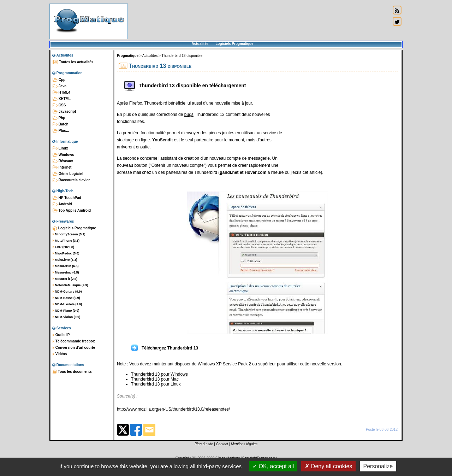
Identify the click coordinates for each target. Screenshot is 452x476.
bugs (189, 114)
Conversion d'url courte (74, 348)
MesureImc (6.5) (66, 272)
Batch (61, 124)
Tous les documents (72, 372)
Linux (60, 148)
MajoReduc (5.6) (66, 253)
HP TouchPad (67, 198)
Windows (63, 155)
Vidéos (60, 354)
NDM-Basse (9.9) (66, 298)
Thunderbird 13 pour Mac (155, 379)
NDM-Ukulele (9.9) (67, 304)
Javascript (64, 112)
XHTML (62, 99)
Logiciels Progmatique (234, 44)
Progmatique (128, 56)
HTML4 (61, 93)
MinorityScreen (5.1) (69, 234)
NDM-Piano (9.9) (66, 311)
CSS (59, 105)
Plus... (61, 131)
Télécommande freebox (74, 341)
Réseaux (63, 161)
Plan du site (204, 444)
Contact (222, 444)
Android (62, 204)
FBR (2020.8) (63, 247)
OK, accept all (273, 466)
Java (60, 86)
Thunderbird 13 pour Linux (156, 384)
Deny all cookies (328, 466)
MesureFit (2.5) (65, 279)
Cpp (59, 80)
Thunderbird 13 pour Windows (159, 374)
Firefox (136, 103)
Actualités (200, 44)
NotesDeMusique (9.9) (70, 285)
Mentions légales (244, 444)
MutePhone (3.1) (66, 241)
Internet (62, 168)
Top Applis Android (72, 211)
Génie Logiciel (68, 174)
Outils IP (61, 335)
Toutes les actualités (73, 62)
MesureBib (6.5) (66, 266)
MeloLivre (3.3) (65, 260)
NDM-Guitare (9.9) (67, 292)
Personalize (378, 466)
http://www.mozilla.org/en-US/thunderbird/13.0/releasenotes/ (173, 409)
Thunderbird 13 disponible (182, 56)
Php (59, 118)
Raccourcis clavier (71, 180)
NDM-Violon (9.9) (66, 317)
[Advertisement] (259, 21)
